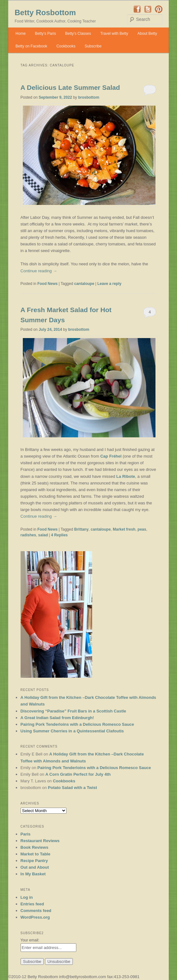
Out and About (35, 867)
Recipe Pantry (34, 861)
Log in (27, 897)
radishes (28, 535)
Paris (26, 834)
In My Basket (33, 874)
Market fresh (124, 529)
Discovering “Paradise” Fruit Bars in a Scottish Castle (73, 711)
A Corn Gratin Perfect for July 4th (78, 774)
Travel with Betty (114, 34)
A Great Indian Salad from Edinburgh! (57, 718)
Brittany (81, 529)
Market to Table (35, 854)
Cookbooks (66, 46)
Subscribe (93, 46)
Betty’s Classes (78, 34)
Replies (59, 535)
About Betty (147, 34)
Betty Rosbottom (45, 12)
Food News (47, 284)
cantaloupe (84, 284)
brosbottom (89, 97)
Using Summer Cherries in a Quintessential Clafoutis (72, 731)
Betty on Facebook (31, 46)
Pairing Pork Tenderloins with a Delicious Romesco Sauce (77, 724)
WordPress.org (35, 917)
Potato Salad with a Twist (72, 788)
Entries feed (32, 904)
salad (43, 535)
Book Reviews (35, 847)
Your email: (30, 940)
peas (142, 529)
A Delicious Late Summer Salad (70, 87)
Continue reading (39, 271)
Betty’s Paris (45, 34)
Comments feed (36, 911)
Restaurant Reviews (40, 841)
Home (21, 34)
